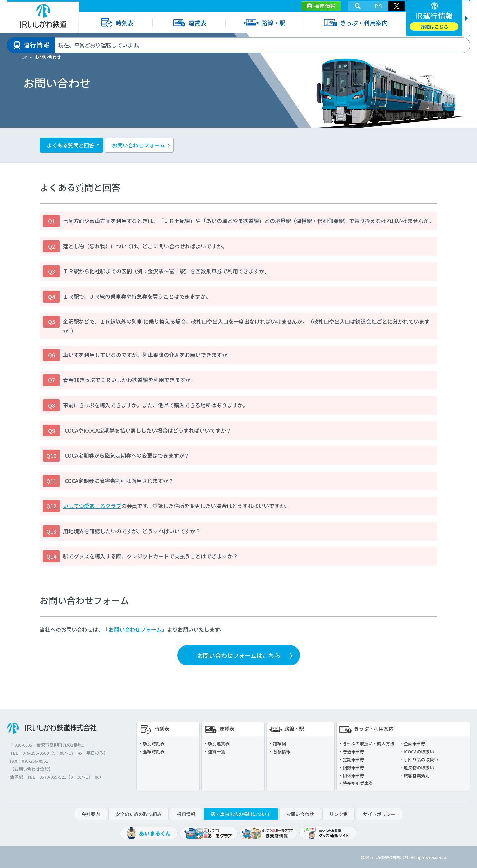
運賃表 (189, 22)
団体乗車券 (354, 775)
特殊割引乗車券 (358, 783)
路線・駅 (265, 22)
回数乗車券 (354, 767)
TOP (23, 57)
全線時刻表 (154, 752)
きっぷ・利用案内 (355, 22)
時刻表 (116, 22)
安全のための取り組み (138, 814)
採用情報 (325, 6)
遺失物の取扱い (419, 767)
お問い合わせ (300, 814)
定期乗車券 (354, 759)
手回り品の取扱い (421, 759)
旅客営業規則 (417, 775)
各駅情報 (282, 752)
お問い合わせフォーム (138, 145)
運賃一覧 (217, 752)
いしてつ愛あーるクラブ (92, 506)
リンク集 (339, 814)
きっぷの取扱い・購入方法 (369, 744)
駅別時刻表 (154, 744)
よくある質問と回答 (71, 145)
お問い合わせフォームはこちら (239, 655)
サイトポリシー (379, 814)
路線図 (279, 744)
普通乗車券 (354, 752)
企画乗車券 (415, 744)
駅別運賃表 (219, 744)
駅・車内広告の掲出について (241, 814)
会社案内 (91, 814)
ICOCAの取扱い (419, 752)
